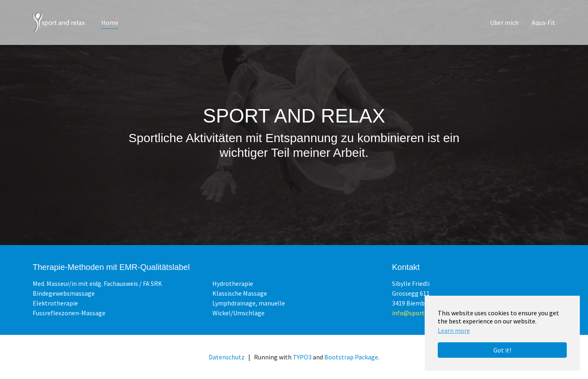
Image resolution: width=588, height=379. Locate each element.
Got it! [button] (502, 350)
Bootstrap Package (351, 357)
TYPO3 (302, 357)
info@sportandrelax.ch (424, 313)
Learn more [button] (454, 330)
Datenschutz (227, 357)
